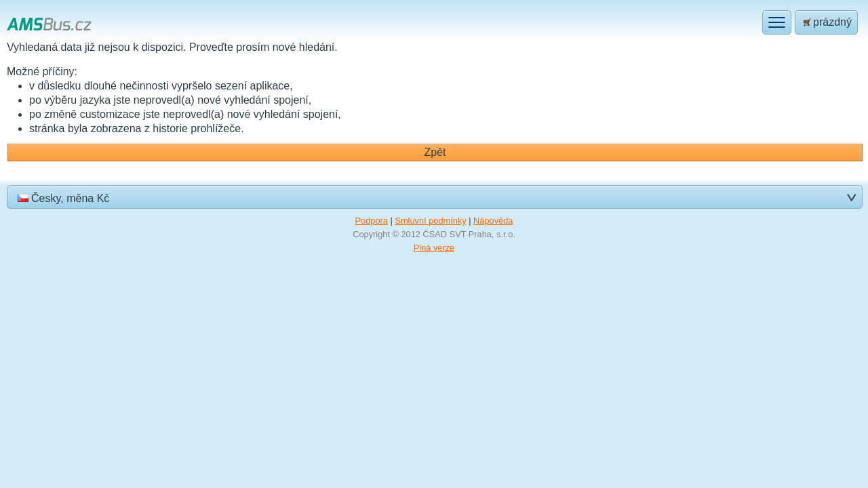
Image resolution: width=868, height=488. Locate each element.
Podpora (372, 221)
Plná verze (434, 248)
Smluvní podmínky (430, 221)
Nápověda (493, 221)
